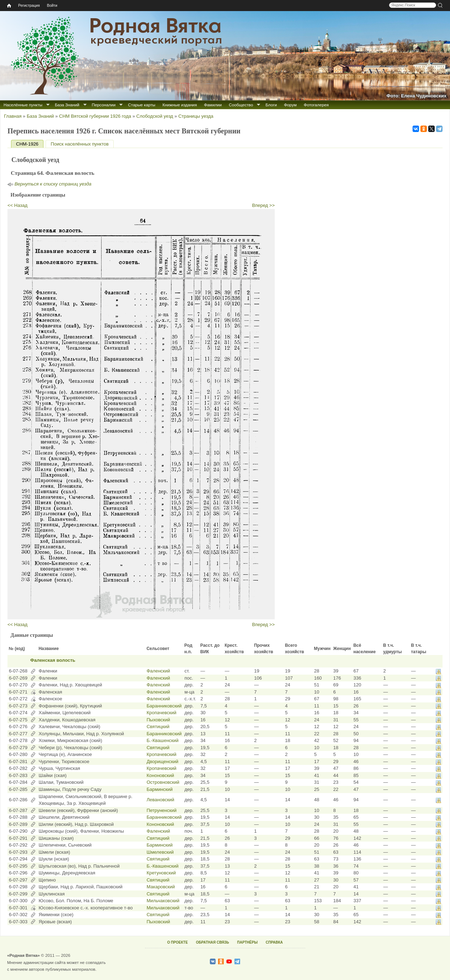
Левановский (160, 800)
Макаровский (161, 887)
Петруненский (161, 810)
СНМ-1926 (30, 144)
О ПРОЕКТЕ (177, 942)
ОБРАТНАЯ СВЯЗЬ (213, 942)
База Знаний (67, 105)
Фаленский (158, 671)
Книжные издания (180, 105)
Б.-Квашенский (162, 740)
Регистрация (29, 6)
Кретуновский (161, 873)
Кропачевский (161, 713)
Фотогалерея (316, 105)
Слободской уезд (155, 116)
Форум (290, 105)
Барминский (159, 789)
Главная (13, 116)
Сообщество (241, 105)
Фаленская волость (53, 660)
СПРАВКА (274, 942)
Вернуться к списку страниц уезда (53, 184)
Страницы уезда (196, 116)
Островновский (163, 782)
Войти (52, 6)
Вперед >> (264, 205)
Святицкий (158, 727)
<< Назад (17, 205)
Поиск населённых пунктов (79, 144)
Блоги (271, 105)
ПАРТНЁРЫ (247, 942)
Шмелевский (160, 852)
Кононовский (160, 775)
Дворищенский (162, 761)
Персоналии (104, 105)
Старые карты (142, 105)
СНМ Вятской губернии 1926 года (95, 116)
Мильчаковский (163, 901)
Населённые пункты (23, 105)
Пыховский (158, 720)
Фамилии (213, 105)
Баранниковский (164, 706)
